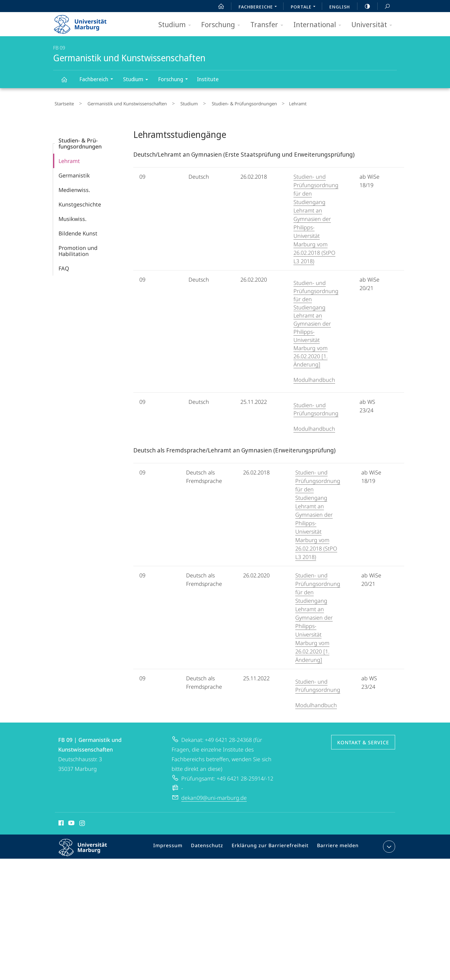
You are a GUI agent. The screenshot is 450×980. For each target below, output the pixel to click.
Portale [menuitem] (305, 7)
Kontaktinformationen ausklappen (388, 844)
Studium (177, 25)
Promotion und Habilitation (78, 248)
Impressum (176, 845)
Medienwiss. (74, 187)
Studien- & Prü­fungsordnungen (225, 102)
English (340, 7)
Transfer (269, 25)
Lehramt (69, 158)
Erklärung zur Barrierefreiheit (272, 845)
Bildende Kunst (78, 231)
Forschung (223, 25)
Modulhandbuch (314, 377)
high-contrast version (364, 6)
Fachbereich (98, 80)
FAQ (64, 266)
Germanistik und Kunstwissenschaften (68, 82)
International (319, 25)
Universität (374, 25)
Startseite (63, 102)
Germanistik (74, 173)
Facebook (60, 821)
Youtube (71, 821)
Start (218, 6)
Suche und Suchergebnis (384, 6)
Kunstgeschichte (80, 202)
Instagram (82, 821)
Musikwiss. (73, 216)
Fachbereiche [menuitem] (259, 7)
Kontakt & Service (363, 740)
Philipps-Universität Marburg (88, 850)
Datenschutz (213, 845)
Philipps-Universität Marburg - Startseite (86, 22)
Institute (208, 79)
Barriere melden (336, 845)
